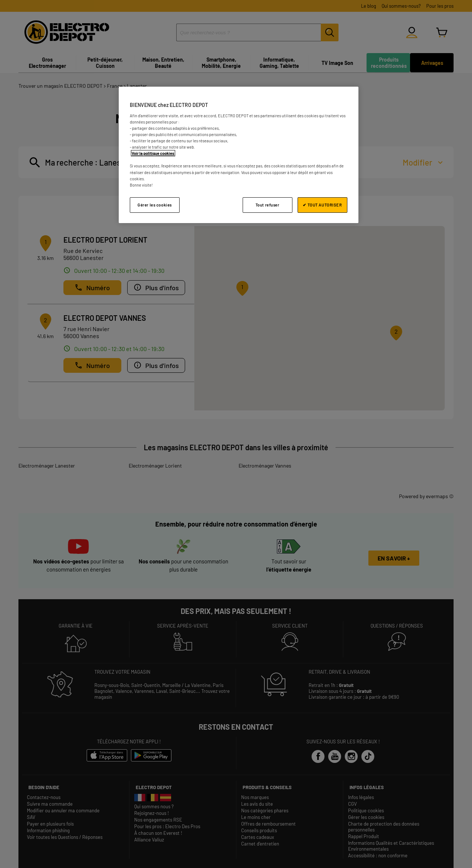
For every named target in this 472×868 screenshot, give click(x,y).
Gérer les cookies (155, 205)
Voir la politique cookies (153, 153)
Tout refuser (268, 205)
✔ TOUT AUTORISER (322, 205)
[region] (239, 155)
